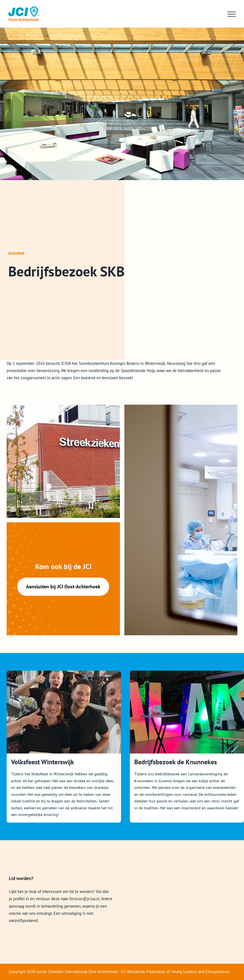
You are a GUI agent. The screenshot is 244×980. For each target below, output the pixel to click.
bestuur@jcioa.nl (84, 899)
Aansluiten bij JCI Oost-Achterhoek (63, 587)
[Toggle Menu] (232, 14)
